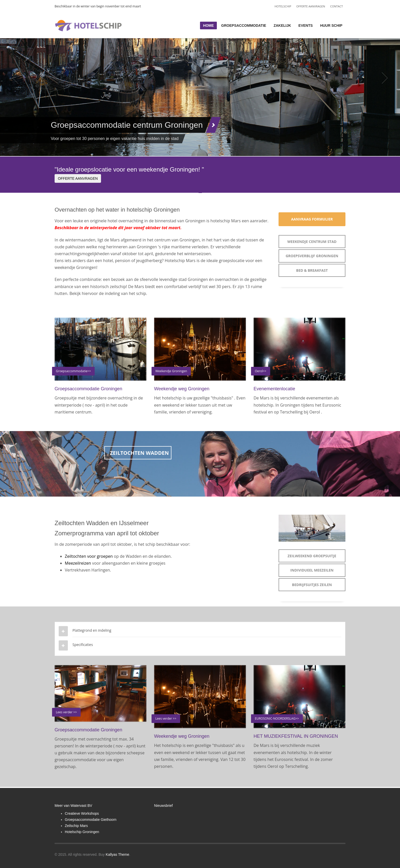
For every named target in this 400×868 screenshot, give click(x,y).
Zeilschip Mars (76, 826)
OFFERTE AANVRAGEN (311, 6)
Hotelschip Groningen (82, 832)
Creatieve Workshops (82, 813)
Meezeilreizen (78, 563)
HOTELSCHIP (283, 6)
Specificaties (83, 645)
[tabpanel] (200, 78)
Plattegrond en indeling (92, 630)
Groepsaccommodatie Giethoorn (91, 820)
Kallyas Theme (117, 854)
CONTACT (336, 6)
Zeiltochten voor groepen (89, 556)
